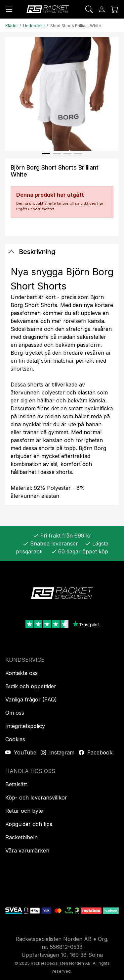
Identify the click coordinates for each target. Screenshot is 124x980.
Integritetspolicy (25, 726)
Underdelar (34, 26)
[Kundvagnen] (115, 9)
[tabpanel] (62, 382)
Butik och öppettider (31, 686)
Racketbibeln (21, 837)
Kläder (12, 26)
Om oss (15, 713)
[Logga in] (102, 9)
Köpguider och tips (29, 824)
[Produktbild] (62, 94)
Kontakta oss (21, 673)
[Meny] (9, 9)
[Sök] (89, 9)
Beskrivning (32, 252)
